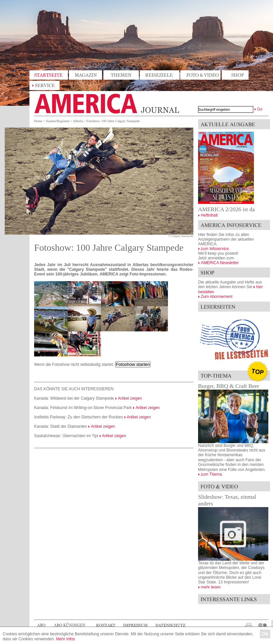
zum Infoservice (215, 249)
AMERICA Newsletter (220, 263)
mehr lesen (211, 587)
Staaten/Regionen (58, 121)
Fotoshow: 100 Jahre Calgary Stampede (113, 121)
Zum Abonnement (217, 297)
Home (38, 121)
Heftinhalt (209, 215)
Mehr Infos (65, 639)
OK (265, 634)
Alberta (78, 121)
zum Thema (211, 474)
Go (260, 109)
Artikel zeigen (130, 398)
